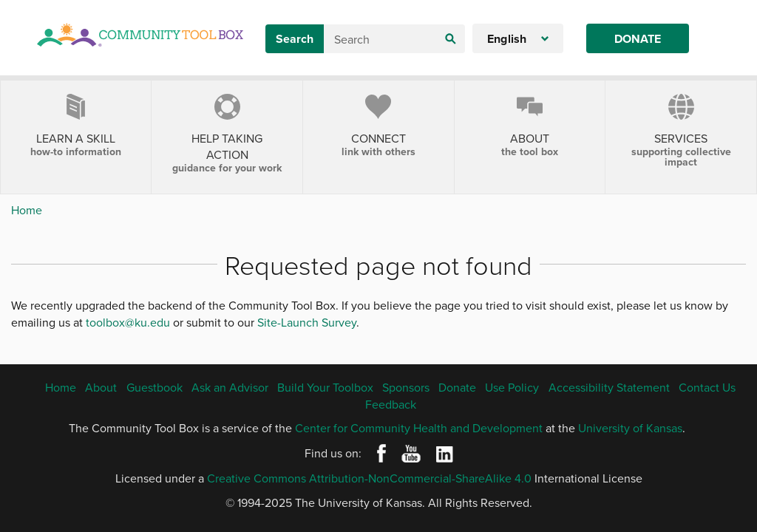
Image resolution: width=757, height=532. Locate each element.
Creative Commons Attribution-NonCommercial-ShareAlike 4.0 (369, 478)
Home (27, 210)
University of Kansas (630, 428)
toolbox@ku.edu (128, 322)
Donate (638, 39)
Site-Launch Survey (307, 322)
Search (295, 39)
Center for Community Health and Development (419, 428)
